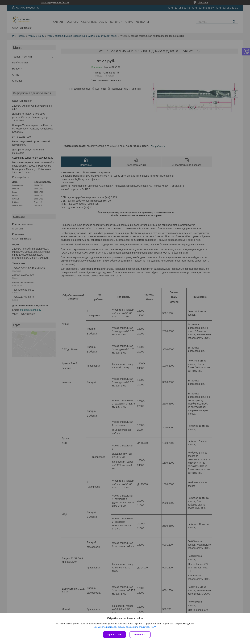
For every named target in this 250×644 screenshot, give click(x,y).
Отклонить (140, 635)
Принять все (114, 635)
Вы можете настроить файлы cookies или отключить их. (124, 627)
